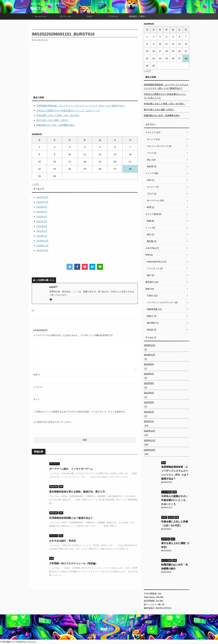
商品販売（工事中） (138, 16)
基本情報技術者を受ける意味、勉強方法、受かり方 (77, 492)
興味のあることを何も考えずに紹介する (109, 634)
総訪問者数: (150, 601)
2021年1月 (42, 236)
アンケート (113, 16)
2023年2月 (42, 212)
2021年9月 (42, 221)
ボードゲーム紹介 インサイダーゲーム (71, 469)
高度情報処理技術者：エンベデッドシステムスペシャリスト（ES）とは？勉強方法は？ (81, 106)
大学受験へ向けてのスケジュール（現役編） (73, 563)
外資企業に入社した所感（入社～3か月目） (59, 115)
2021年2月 (42, 231)
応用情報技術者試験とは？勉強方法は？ (71, 518)
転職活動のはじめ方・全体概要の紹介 (56, 125)
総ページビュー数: (153, 604)
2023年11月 (42, 202)
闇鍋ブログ (39, 9)
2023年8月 (42, 207)
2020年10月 (42, 250)
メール (38, 387)
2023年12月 (42, 197)
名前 (37, 374)
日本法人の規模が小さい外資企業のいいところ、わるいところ (68, 111)
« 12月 (35, 184)
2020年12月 (42, 241)
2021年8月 (42, 226)
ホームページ (41, 16)
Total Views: (150, 597)
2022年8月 (42, 217)
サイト (36, 399)
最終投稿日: (150, 608)
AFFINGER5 (31, 642)
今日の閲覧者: (151, 594)
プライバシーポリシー (119, 622)
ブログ (89, 16)
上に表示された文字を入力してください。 (53, 422)
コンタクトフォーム (98, 622)
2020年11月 (42, 246)
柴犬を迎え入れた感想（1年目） (53, 120)
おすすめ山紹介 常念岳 (63, 541)
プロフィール (65, 16)
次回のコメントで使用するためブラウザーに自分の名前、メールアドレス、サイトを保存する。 (82, 412)
